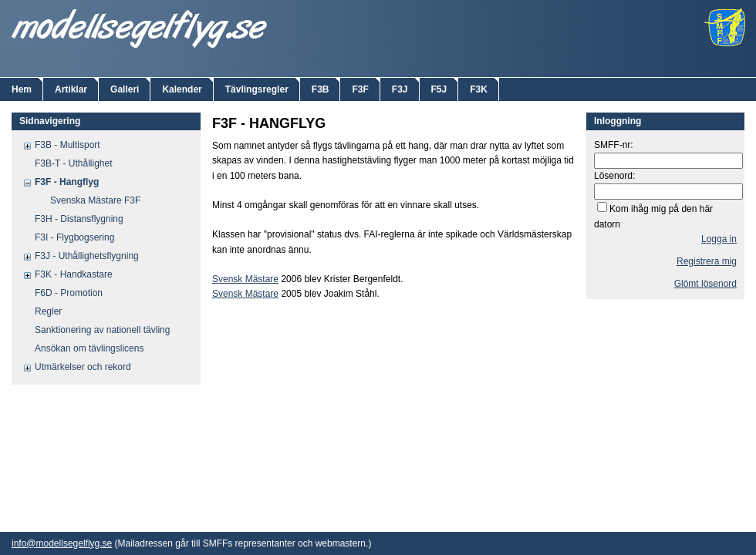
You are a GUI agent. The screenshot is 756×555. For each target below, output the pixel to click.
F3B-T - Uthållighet (73, 163)
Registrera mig (707, 261)
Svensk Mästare (245, 279)
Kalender (182, 89)
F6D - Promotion (69, 293)
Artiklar (71, 89)
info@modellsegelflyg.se (62, 543)
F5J (439, 89)
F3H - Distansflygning (79, 219)
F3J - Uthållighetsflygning (87, 256)
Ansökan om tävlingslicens (89, 348)
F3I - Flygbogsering (74, 237)
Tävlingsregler (257, 89)
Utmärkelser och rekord (83, 367)
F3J (400, 89)
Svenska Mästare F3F (95, 200)
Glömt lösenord (705, 284)
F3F (360, 89)
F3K (479, 89)
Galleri (125, 89)
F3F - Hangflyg (67, 182)
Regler (48, 311)
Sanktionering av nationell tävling (102, 330)
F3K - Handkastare (74, 274)
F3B (321, 89)
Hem (22, 89)
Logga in (719, 239)
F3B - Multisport (67, 145)
